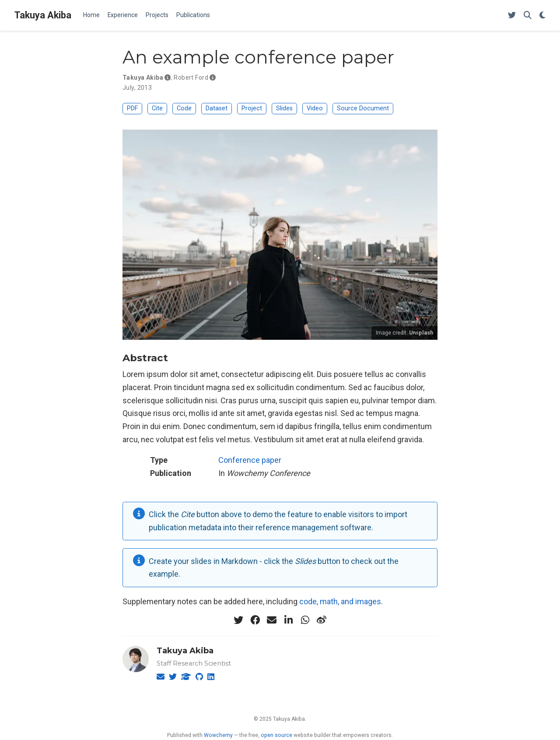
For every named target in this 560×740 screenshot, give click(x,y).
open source (276, 735)
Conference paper (250, 460)
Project (252, 108)
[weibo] (322, 620)
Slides (284, 108)
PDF (132, 108)
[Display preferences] (542, 16)
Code (184, 108)
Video (315, 108)
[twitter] (238, 620)
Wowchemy (218, 735)
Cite (157, 108)
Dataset (217, 108)
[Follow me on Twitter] (512, 16)
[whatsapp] (305, 620)
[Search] (528, 16)
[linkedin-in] (288, 620)
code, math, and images (340, 601)
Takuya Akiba (43, 15)
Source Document (363, 108)
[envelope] (272, 620)
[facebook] (255, 620)
